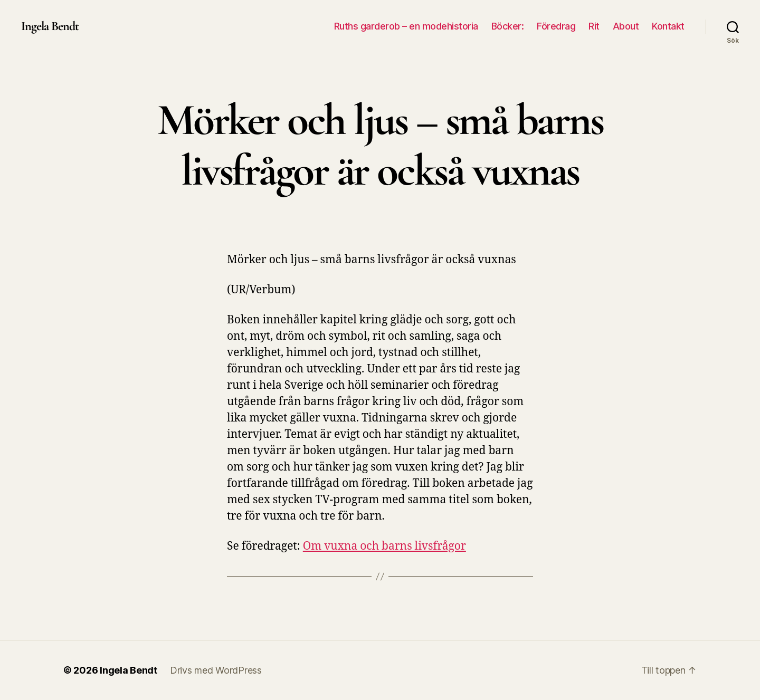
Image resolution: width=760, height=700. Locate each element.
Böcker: (508, 26)
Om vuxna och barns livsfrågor (384, 546)
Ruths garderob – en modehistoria (406, 26)
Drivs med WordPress (216, 670)
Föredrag (556, 26)
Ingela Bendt (50, 26)
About (626, 26)
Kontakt (668, 26)
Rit (594, 26)
